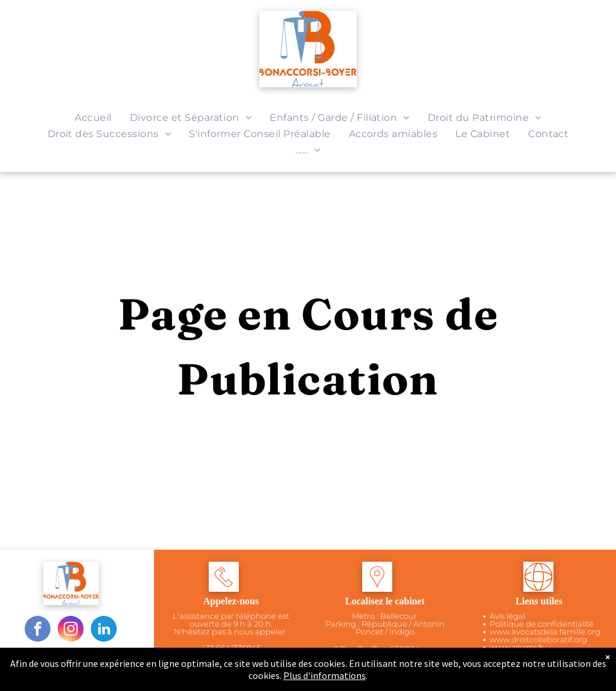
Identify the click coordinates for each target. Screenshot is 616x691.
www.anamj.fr (517, 647)
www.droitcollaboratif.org (538, 639)
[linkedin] (104, 630)
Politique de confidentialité (542, 624)
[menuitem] (93, 118)
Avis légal (507, 616)
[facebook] (38, 630)
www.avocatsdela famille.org (545, 631)
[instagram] (71, 630)
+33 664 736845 (231, 648)
